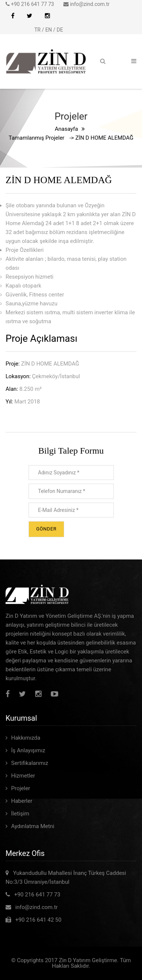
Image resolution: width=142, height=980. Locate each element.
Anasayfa (67, 129)
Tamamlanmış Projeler (36, 138)
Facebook (13, 16)
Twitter (29, 16)
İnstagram (47, 16)
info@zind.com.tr (90, 4)
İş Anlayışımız (28, 750)
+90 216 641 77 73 (33, 4)
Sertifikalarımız (30, 763)
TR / (40, 30)
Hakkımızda (26, 738)
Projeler (21, 788)
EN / (51, 30)
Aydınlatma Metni (33, 826)
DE (60, 30)
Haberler (22, 801)
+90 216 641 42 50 (36, 920)
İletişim (20, 814)
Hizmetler (23, 776)
